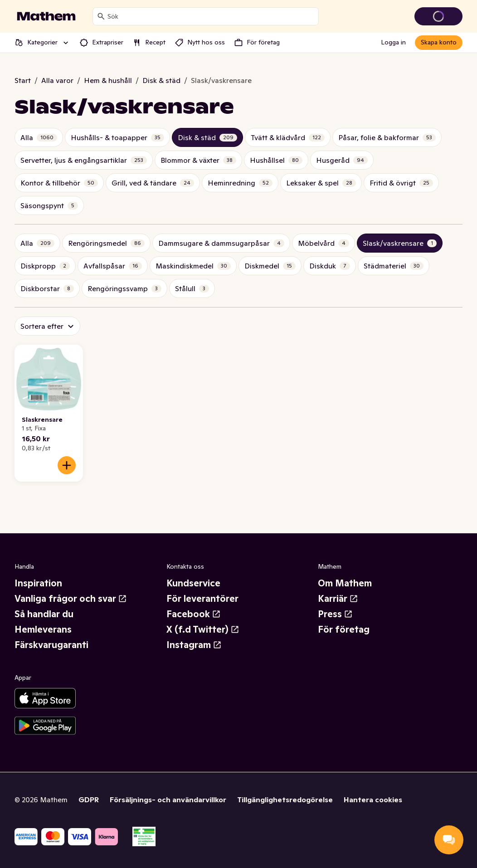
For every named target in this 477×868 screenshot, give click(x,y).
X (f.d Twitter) (203, 629)
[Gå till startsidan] (46, 16)
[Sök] (101, 16)
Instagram (194, 645)
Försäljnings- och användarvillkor (168, 800)
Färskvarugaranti (51, 645)
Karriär (338, 599)
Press (335, 614)
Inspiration (38, 583)
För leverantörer (202, 599)
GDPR (89, 800)
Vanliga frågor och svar (71, 599)
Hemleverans (43, 629)
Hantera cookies (373, 800)
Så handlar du (44, 614)
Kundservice (193, 583)
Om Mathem (345, 583)
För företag (344, 629)
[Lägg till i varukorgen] (67, 465)
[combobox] (211, 16)
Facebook (194, 614)
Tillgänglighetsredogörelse (285, 800)
